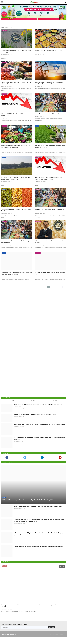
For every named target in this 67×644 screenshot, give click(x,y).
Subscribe (51, 634)
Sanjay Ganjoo (16, 433)
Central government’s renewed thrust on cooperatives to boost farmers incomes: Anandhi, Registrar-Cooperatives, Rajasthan (32, 613)
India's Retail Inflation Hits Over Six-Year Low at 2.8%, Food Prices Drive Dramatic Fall (16, 147)
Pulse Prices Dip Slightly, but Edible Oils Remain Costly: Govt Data (16, 210)
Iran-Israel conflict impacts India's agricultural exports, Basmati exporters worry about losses (49, 83)
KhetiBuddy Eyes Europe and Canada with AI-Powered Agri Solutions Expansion (38, 553)
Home (2, 22)
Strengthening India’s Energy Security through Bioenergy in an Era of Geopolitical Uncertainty (39, 431)
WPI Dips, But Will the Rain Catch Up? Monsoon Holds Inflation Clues (16, 115)
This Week (12, 400)
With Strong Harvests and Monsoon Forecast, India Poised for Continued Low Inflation (48, 178)
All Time (55, 400)
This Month (33, 400)
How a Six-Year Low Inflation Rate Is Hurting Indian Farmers (48, 51)
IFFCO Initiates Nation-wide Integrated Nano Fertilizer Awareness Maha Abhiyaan (38, 513)
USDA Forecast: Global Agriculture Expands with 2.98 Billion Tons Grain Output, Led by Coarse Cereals (39, 541)
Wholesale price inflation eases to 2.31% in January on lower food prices (49, 210)
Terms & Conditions (54, 641)
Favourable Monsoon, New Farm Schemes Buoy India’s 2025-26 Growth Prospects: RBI (16, 178)
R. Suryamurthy (4, 55)
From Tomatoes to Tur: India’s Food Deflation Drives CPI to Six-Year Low (16, 83)
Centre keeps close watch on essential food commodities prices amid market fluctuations (16, 274)
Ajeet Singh (37, 86)
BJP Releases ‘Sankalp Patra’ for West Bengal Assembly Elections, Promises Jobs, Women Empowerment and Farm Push (39, 528)
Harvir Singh (37, 55)
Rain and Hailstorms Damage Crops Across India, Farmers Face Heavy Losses (35, 418)
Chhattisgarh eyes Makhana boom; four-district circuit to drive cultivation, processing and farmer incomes (38, 406)
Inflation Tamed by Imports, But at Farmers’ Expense (49, 114)
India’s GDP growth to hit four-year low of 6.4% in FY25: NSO (50, 274)
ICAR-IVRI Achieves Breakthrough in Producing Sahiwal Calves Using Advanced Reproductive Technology (39, 446)
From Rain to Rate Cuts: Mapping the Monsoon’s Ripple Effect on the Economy (50, 147)
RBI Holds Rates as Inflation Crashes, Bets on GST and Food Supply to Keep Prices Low (16, 51)
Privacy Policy (62, 641)
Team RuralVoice (4, 213)
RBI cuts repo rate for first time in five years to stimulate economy (50, 242)
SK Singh (15, 555)
